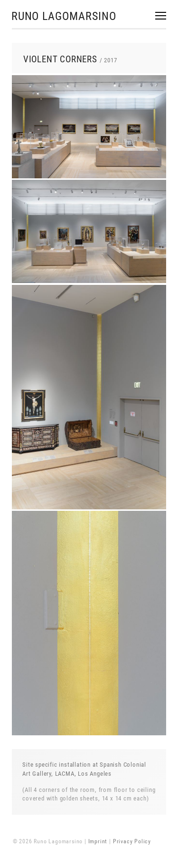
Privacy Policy (132, 841)
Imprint (98, 841)
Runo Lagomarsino (64, 16)
